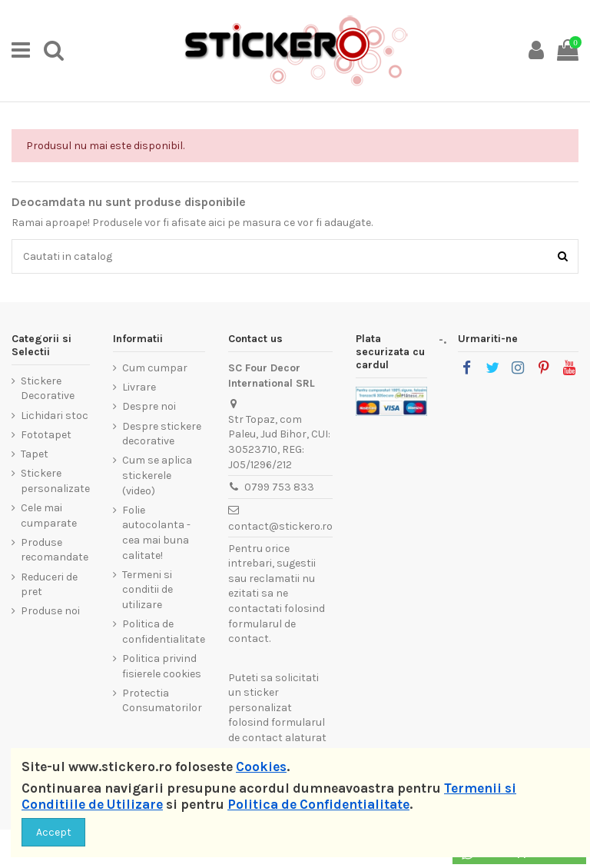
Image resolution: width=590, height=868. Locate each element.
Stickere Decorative (48, 389)
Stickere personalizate (55, 481)
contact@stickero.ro (280, 526)
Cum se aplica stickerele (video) (157, 475)
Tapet (35, 454)
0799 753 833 (279, 487)
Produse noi (50, 611)
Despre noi (149, 406)
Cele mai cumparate (49, 515)
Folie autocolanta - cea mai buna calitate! (156, 533)
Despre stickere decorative (162, 434)
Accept (54, 832)
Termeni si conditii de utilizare (147, 590)
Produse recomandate (55, 550)
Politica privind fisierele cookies (162, 666)
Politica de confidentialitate (164, 632)
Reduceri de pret (49, 585)
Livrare (139, 387)
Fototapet (46, 435)
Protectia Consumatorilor (162, 701)
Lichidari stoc (55, 416)
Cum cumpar (155, 368)
